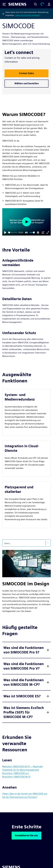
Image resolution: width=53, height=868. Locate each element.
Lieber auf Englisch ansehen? (28, 15)
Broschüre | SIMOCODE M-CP (16, 777)
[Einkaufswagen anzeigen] (42, 4)
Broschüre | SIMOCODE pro (16, 773)
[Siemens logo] (17, 4)
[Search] (35, 4)
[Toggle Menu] (4, 4)
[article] (26, 412)
